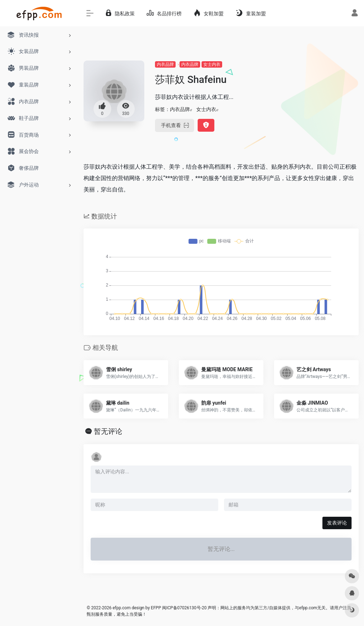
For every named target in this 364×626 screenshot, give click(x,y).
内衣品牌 (165, 64)
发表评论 (337, 523)
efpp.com (122, 608)
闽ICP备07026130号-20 (184, 608)
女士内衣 (212, 64)
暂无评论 (108, 431)
